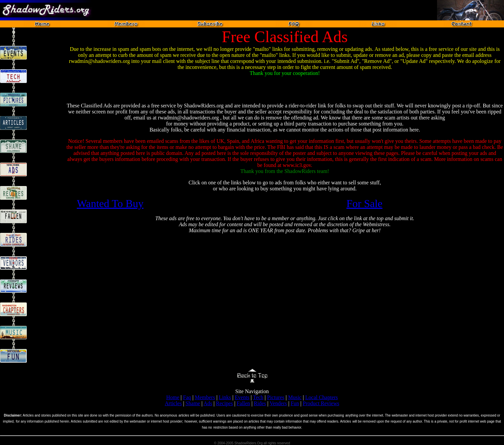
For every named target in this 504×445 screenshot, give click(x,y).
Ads (208, 403)
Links (225, 397)
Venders (278, 403)
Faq (187, 397)
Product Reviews (321, 403)
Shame (193, 403)
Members (205, 397)
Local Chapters (322, 397)
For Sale (364, 203)
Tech (258, 397)
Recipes (225, 403)
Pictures (276, 397)
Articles (173, 403)
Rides (260, 403)
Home (173, 397)
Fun (295, 403)
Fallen (243, 403)
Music (295, 397)
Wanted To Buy (110, 203)
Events (242, 397)
